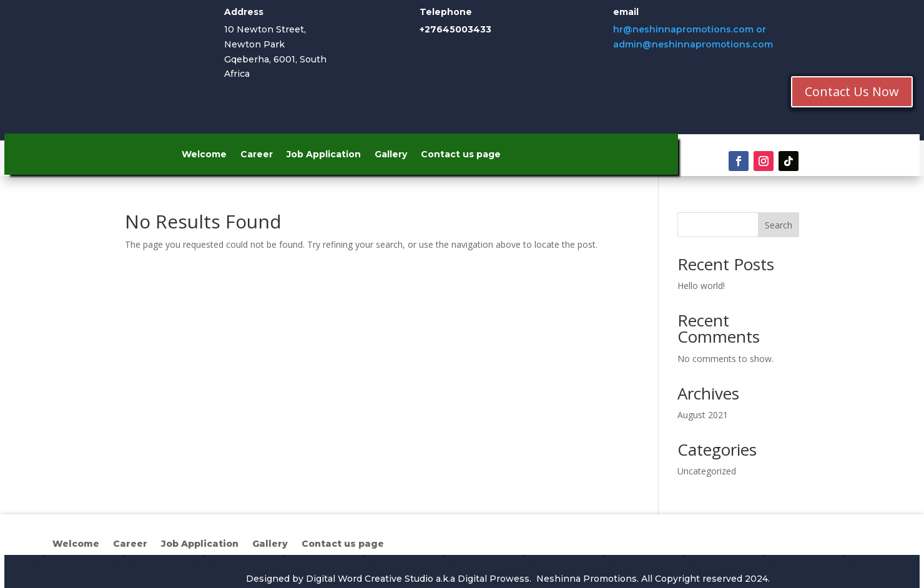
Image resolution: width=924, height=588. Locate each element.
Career (257, 155)
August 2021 (703, 415)
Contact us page (461, 155)
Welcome (204, 155)
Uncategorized (707, 471)
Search (779, 225)
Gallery (391, 155)
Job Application (324, 155)
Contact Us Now (852, 91)
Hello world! (701, 286)
